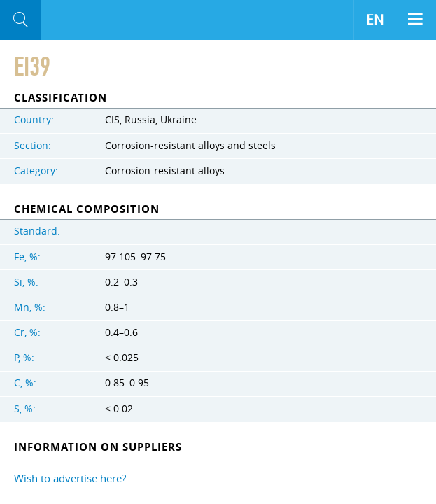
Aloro (99, 20)
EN (375, 20)
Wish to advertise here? (70, 478)
